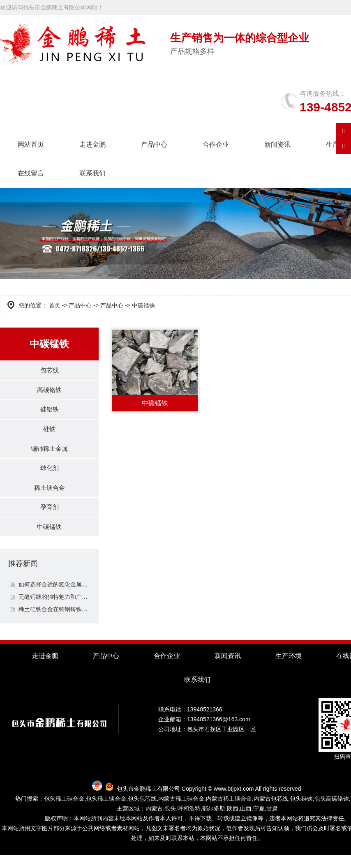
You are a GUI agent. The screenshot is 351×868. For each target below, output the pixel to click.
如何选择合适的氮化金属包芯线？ (54, 597)
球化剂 (49, 476)
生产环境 (289, 668)
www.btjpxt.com (234, 801)
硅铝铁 (49, 413)
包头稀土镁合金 (106, 811)
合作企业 (216, 144)
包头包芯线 (142, 811)
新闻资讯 (277, 144)
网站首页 (31, 144)
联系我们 (92, 173)
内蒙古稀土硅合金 (181, 811)
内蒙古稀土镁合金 (229, 811)
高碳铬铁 (49, 392)
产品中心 (154, 144)
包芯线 (49, 371)
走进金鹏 (92, 144)
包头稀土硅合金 (64, 811)
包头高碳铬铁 (332, 811)
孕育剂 (49, 518)
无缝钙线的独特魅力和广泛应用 (54, 609)
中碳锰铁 (49, 539)
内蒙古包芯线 (271, 811)
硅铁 (49, 434)
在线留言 (31, 173)
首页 (55, 305)
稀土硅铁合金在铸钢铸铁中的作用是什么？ (54, 622)
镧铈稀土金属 (49, 455)
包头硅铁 (301, 811)
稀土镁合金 (49, 497)
